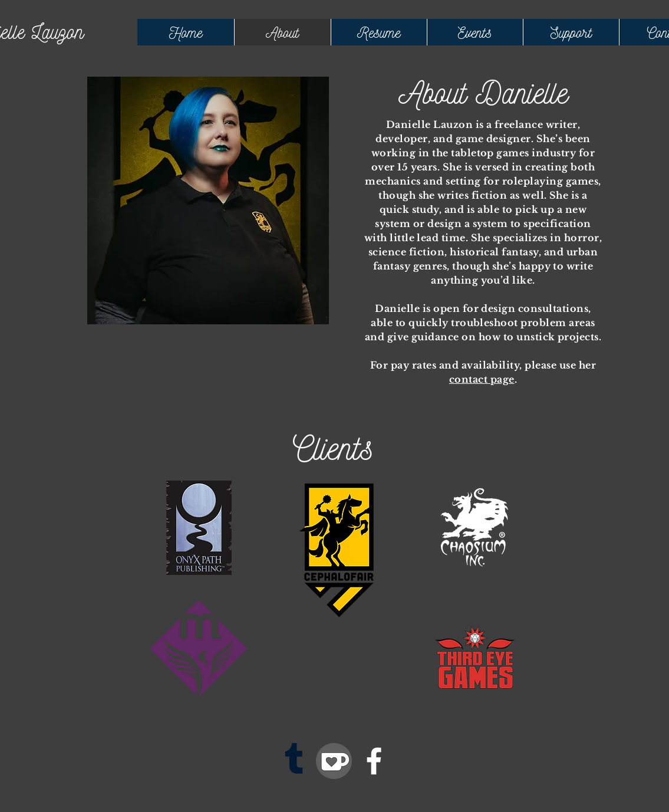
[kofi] (334, 761)
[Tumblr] (294, 761)
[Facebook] (374, 761)
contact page (482, 379)
